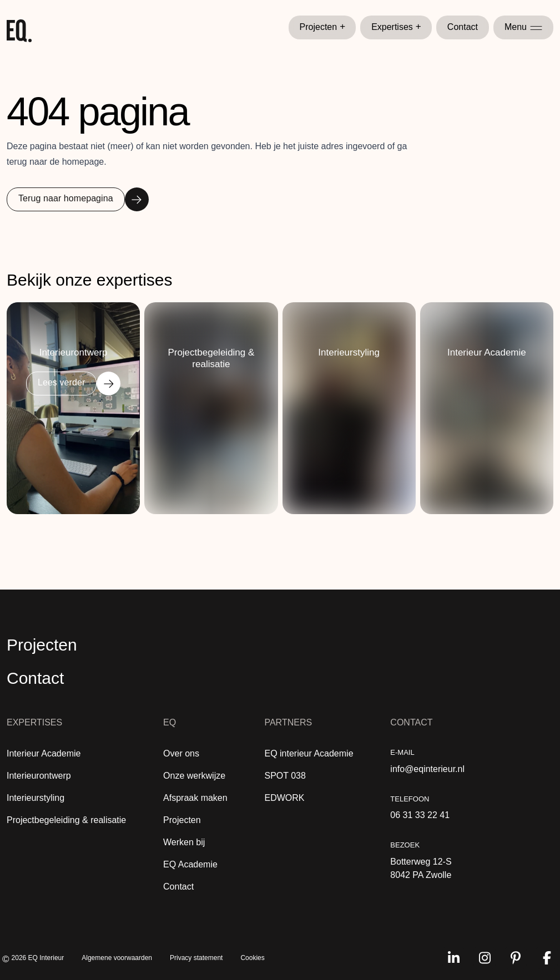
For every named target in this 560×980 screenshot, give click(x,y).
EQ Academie (190, 864)
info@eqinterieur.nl (427, 769)
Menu (523, 27)
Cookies (252, 958)
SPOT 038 (285, 776)
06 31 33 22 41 (420, 815)
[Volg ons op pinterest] (516, 958)
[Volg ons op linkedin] (453, 958)
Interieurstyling (36, 798)
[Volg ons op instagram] (485, 958)
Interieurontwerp (39, 776)
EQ (170, 722)
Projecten (323, 27)
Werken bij (184, 842)
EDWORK (284, 798)
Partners (288, 722)
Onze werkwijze (194, 776)
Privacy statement (196, 958)
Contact (463, 27)
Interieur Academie (44, 753)
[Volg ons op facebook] (547, 958)
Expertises (396, 27)
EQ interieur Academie (309, 753)
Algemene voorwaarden (117, 958)
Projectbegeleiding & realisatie (66, 820)
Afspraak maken (195, 798)
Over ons (181, 753)
